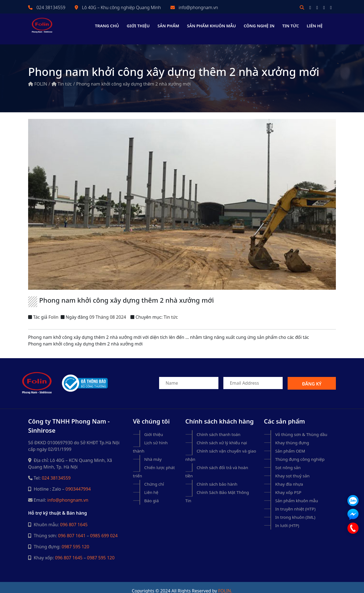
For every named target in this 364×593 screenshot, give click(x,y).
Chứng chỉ (154, 477)
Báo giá (152, 494)
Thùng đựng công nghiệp (300, 453)
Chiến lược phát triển (154, 465)
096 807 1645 (74, 518)
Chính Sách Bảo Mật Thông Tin (217, 490)
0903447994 (78, 482)
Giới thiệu (138, 26)
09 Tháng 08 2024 (108, 310)
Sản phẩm (168, 26)
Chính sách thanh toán (219, 428)
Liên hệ (315, 26)
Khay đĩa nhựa (289, 477)
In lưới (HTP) (287, 519)
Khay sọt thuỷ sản (292, 469)
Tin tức (291, 26)
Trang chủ (107, 26)
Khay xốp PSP (288, 486)
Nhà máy (153, 453)
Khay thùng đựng (292, 436)
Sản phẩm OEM (290, 444)
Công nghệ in (259, 26)
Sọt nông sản (288, 461)
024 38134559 (51, 7)
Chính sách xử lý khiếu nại (222, 436)
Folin (53, 310)
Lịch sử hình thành (150, 440)
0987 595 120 (76, 540)
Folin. (225, 584)
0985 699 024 (104, 529)
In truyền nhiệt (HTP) (295, 502)
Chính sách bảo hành (217, 477)
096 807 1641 (72, 529)
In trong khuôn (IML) (295, 510)
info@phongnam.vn (198, 7)
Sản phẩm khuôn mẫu (212, 26)
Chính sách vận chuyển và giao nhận (221, 448)
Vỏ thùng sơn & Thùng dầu (301, 428)
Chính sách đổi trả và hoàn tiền (217, 465)
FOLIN (38, 77)
